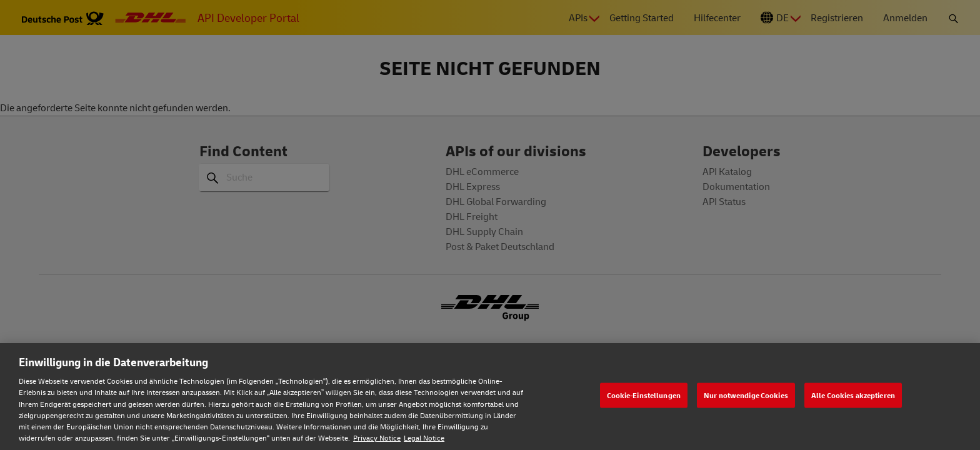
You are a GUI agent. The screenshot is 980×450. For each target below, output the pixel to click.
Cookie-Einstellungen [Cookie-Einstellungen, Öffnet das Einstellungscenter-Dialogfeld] (644, 395)
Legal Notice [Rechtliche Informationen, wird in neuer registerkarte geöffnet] (424, 438)
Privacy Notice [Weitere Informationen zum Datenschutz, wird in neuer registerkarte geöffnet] (377, 438)
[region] (490, 397)
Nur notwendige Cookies (746, 395)
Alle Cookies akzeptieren (853, 395)
